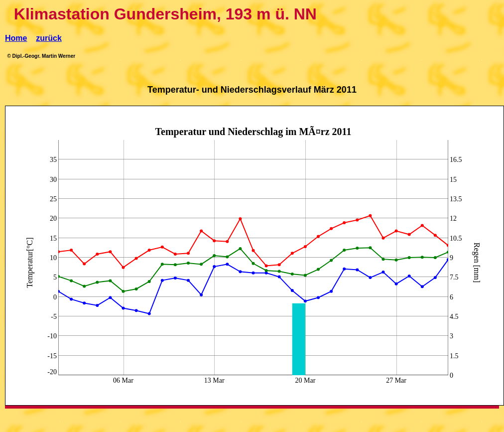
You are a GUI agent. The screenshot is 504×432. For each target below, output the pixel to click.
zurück (49, 38)
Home (16, 38)
